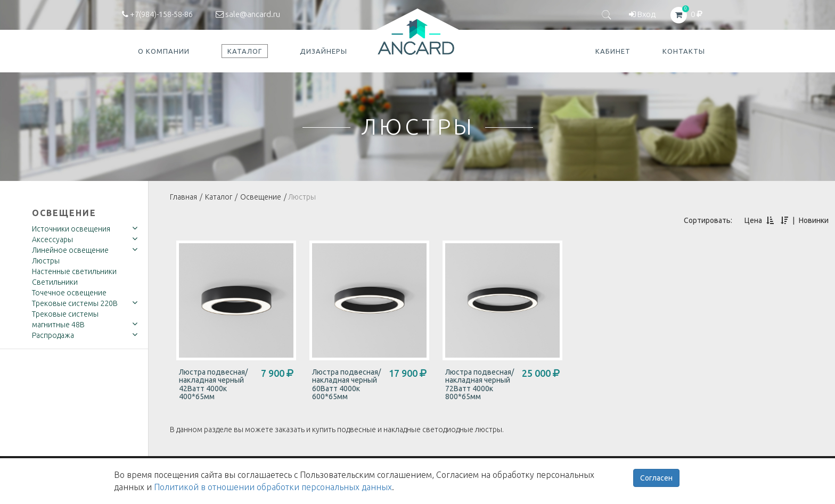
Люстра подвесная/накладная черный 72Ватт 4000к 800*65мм (480, 384)
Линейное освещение (70, 250)
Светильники (55, 282)
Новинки (814, 220)
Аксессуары (52, 239)
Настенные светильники (74, 271)
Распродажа (53, 335)
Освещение (64, 213)
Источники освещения (71, 229)
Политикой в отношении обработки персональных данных (273, 487)
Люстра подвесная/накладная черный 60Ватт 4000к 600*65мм (346, 384)
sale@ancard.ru (248, 14)
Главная (183, 197)
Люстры (46, 261)
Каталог (219, 197)
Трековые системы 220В (75, 303)
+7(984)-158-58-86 (157, 14)
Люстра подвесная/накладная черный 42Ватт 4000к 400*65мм (213, 384)
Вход (642, 14)
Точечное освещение (69, 293)
